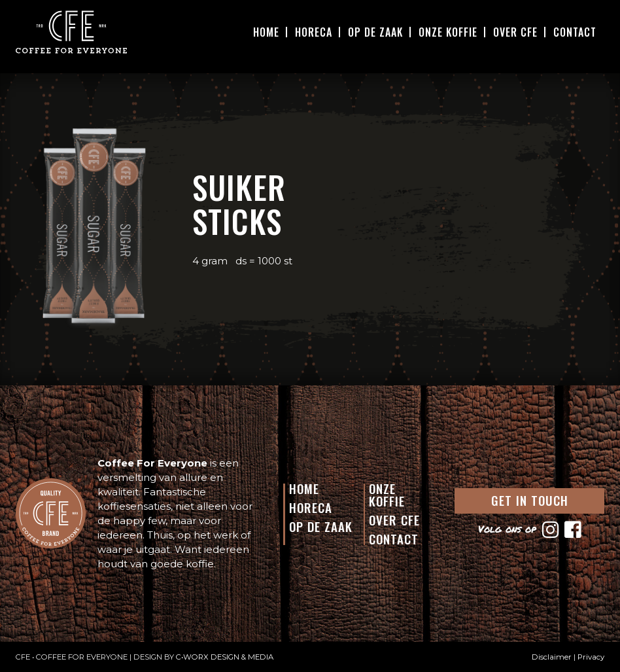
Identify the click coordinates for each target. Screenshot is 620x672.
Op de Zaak (321, 526)
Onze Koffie (448, 32)
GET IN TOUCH (530, 500)
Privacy (591, 657)
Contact (575, 32)
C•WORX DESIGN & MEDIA (225, 657)
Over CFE (515, 32)
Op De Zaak (375, 32)
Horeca (314, 32)
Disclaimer (552, 657)
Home (266, 32)
